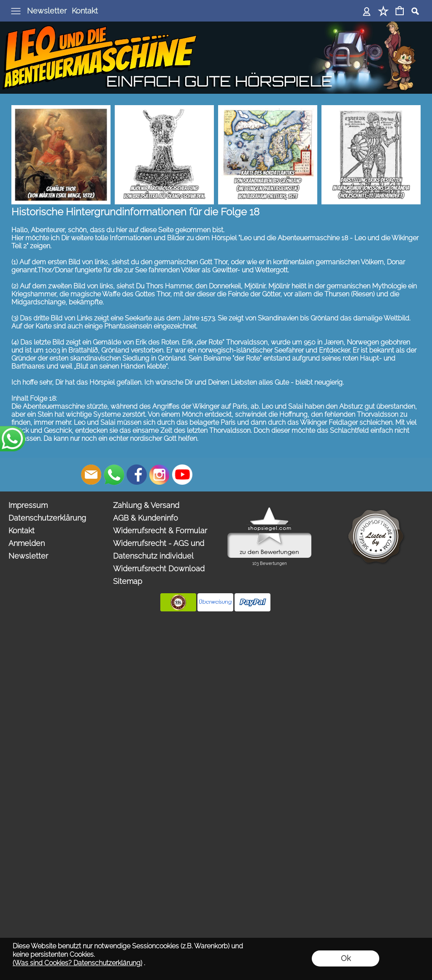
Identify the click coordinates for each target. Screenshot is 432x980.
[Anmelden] (367, 12)
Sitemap (128, 581)
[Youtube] (182, 475)
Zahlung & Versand (146, 505)
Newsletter (47, 11)
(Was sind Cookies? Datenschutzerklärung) (77, 963)
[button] (15, 11)
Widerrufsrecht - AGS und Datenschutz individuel (159, 550)
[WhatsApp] (114, 475)
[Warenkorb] (400, 12)
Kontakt (85, 11)
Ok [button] (346, 958)
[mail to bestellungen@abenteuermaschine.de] (91, 475)
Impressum (28, 505)
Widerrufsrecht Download (159, 569)
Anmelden (27, 543)
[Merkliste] (383, 12)
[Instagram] (159, 475)
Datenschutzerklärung (47, 518)
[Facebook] (137, 475)
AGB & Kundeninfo (146, 518)
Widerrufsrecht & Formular (160, 531)
